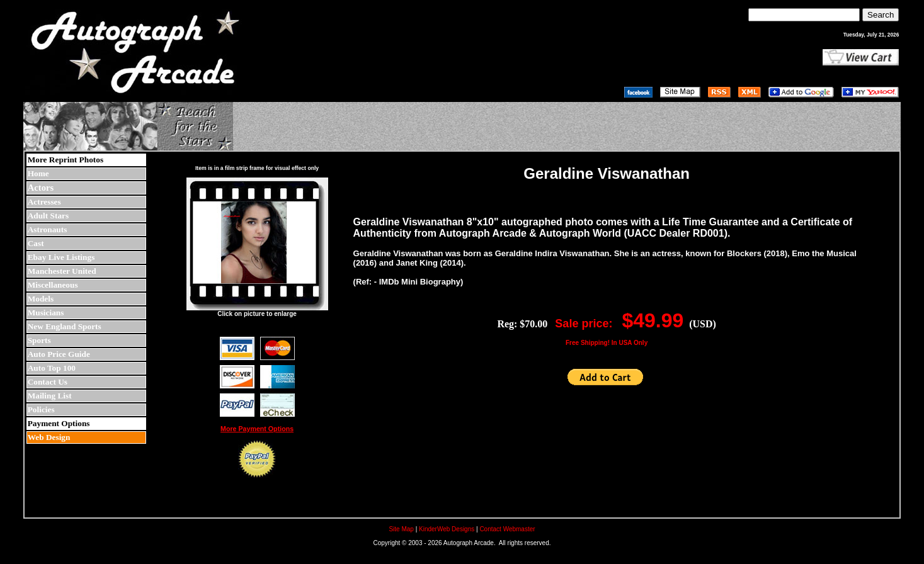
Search (881, 15)
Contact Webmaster (507, 529)
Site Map (401, 529)
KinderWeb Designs (447, 529)
